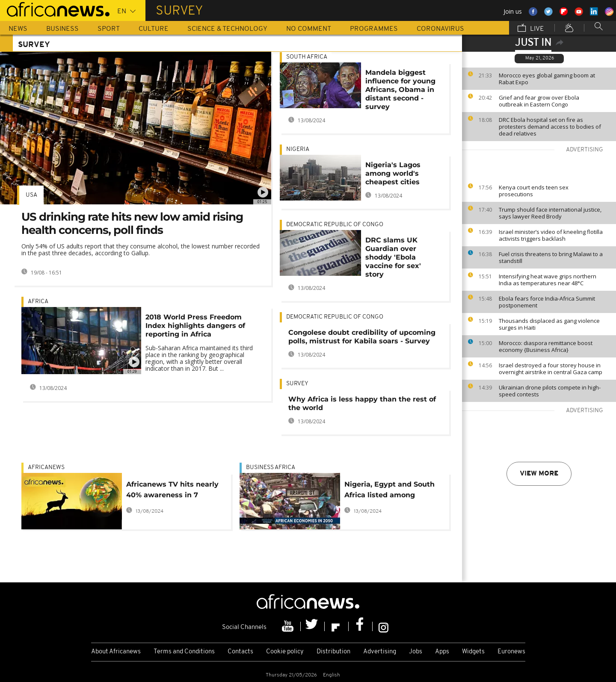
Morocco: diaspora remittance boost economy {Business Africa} (546, 346)
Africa (38, 302)
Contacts (240, 652)
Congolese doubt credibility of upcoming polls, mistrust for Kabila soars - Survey (362, 337)
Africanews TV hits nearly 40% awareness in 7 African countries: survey (172, 491)
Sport (109, 29)
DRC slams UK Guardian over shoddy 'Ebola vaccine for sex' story (393, 257)
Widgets (473, 652)
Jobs (416, 652)
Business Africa (271, 468)
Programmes (374, 29)
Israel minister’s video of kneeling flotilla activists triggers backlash (551, 235)
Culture (154, 29)
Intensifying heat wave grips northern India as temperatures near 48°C (548, 280)
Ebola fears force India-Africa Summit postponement (547, 302)
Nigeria (298, 149)
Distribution (333, 652)
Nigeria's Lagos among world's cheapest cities (393, 173)
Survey (297, 384)
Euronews (511, 652)
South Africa (307, 57)
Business (62, 29)
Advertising (380, 652)
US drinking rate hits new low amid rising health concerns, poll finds (132, 223)
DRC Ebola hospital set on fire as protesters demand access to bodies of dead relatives (550, 127)
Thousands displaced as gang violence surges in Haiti (549, 324)
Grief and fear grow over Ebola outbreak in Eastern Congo (539, 101)
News (18, 29)
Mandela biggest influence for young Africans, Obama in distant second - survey (400, 90)
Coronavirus (440, 29)
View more (539, 474)
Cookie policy (285, 652)
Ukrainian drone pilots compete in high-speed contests (550, 391)
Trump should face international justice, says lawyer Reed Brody (550, 213)
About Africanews (116, 652)
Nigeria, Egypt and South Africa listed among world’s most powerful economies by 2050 (389, 491)
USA (31, 195)
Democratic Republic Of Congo (335, 225)
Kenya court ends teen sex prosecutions (534, 191)
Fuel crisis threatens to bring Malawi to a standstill (551, 257)
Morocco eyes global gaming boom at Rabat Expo (547, 79)
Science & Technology (227, 29)
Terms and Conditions (184, 652)
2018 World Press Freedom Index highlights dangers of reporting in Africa (195, 326)
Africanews (46, 468)
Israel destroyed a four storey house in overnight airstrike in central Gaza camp (551, 369)
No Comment (309, 29)
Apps (442, 652)
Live (531, 29)
